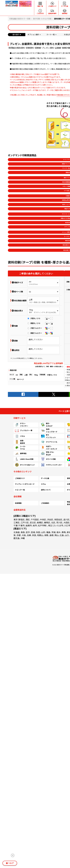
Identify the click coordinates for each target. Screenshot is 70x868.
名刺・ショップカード (49, 430)
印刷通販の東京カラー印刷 (20, 19)
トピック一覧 (20, 490)
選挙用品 (21, 453)
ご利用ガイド (20, 478)
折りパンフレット (48, 436)
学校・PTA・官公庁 (48, 453)
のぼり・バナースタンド (49, 448)
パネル (20, 436)
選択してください (36, 340)
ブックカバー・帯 (24, 430)
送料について (46, 490)
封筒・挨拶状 (20, 442)
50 (30, 292)
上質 (31, 300)
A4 (30, 282)
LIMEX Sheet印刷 (24, 459)
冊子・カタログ (47, 425)
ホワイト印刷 (48, 459)
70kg (31, 310)
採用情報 (18, 503)
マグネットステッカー (52, 465)
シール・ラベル (20, 448)
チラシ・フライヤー (22, 425)
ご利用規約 (45, 503)
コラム (43, 484)
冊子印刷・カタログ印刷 (42, 19)
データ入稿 (45, 478)
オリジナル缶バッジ (25, 465)
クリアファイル (49, 442)
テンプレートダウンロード (25, 484)
